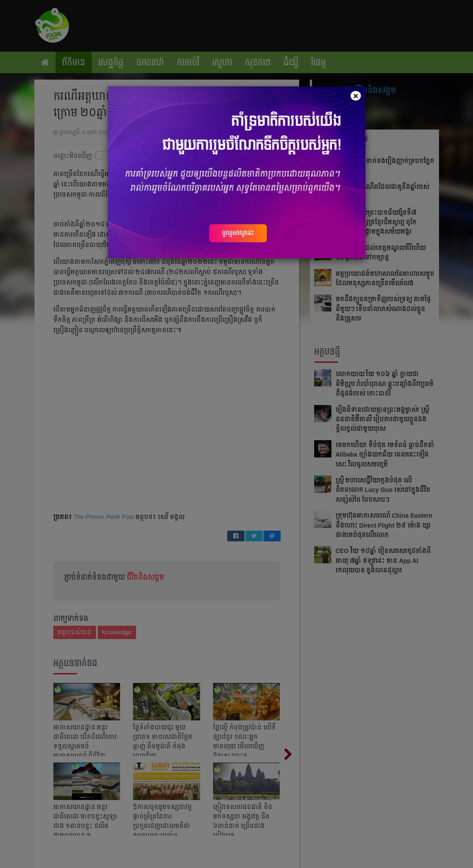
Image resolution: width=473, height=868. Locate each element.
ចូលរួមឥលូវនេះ (238, 233)
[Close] (356, 96)
